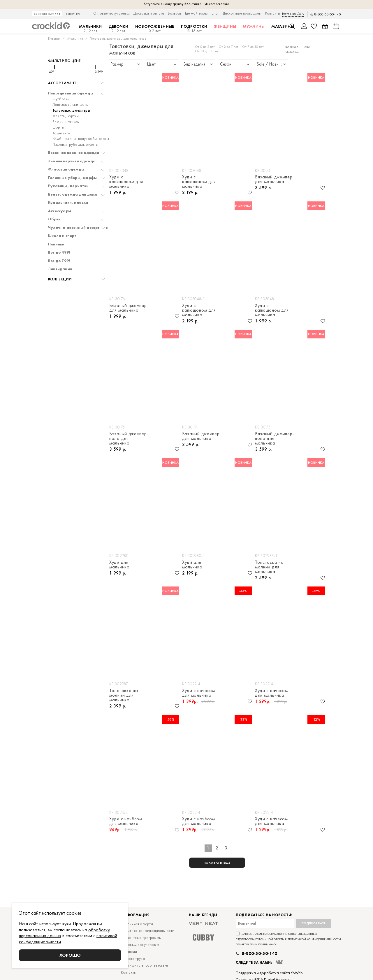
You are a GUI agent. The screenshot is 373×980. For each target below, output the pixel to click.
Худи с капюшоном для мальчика (126, 182)
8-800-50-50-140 (328, 14)
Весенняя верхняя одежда (74, 153)
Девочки (119, 29)
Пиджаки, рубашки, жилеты (75, 145)
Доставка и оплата (149, 13)
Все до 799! (59, 261)
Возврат (175, 13)
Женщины (225, 26)
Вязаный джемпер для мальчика (274, 179)
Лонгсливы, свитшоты (71, 105)
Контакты (273, 13)
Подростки (194, 29)
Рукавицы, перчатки (68, 186)
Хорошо (70, 955)
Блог (215, 13)
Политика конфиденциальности (148, 931)
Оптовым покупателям (111, 13)
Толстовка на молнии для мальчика (269, 567)
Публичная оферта (137, 924)
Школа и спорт (62, 236)
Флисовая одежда (66, 169)
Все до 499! (59, 252)
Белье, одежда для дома (73, 194)
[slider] (54, 67)
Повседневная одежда (71, 93)
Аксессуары (60, 211)
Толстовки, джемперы (71, 110)
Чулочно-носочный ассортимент (80, 228)
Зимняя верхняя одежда (72, 161)
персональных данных (300, 934)
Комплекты (61, 133)
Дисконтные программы (242, 13)
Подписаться (313, 923)
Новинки (56, 244)
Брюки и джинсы (66, 122)
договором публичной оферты (261, 939)
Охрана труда (133, 959)
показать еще (217, 863)
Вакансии (129, 952)
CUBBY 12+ (73, 14)
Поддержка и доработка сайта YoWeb (269, 973)
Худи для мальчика (119, 565)
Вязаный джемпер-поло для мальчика (129, 438)
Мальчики (90, 29)
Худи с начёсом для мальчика (199, 693)
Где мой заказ (196, 13)
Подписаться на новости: (264, 915)
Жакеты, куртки (66, 116)
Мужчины (254, 26)
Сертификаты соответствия (144, 965)
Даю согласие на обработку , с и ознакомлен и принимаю (288, 939)
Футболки (61, 99)
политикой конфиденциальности (314, 939)
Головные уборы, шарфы (72, 178)
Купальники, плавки (68, 203)
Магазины (283, 26)
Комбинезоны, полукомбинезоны (81, 139)
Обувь (54, 219)
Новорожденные (155, 29)
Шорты (58, 127)
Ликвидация (60, 269)
